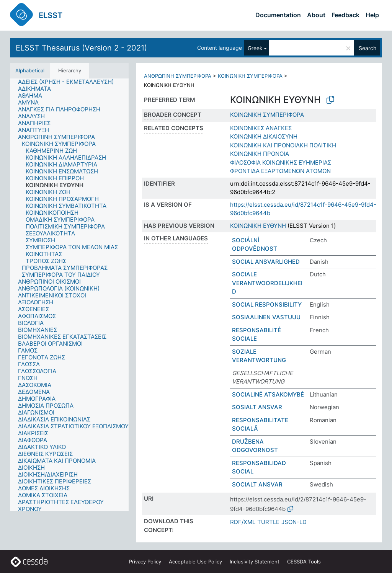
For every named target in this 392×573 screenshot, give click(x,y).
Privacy (145, 562)
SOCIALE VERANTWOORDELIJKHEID (267, 283)
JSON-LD (294, 522)
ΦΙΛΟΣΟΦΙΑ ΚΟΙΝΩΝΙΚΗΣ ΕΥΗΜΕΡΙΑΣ (281, 162)
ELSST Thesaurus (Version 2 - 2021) (81, 48)
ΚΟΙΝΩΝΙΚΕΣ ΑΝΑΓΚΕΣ (261, 128)
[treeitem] (69, 82)
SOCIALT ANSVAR (257, 484)
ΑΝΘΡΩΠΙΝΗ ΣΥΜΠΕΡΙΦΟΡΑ (178, 76)
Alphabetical (30, 70)
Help (372, 15)
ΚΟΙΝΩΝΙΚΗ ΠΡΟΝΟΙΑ (260, 154)
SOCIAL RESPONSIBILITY (267, 304)
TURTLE (268, 522)
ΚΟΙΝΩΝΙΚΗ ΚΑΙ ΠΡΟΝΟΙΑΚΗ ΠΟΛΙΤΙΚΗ (283, 145)
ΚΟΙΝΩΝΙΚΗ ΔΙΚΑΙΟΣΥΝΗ (264, 136)
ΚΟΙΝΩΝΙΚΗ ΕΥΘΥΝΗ (258, 226)
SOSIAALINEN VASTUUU (266, 317)
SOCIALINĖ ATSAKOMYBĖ (268, 394)
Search (367, 48)
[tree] (69, 295)
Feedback (345, 15)
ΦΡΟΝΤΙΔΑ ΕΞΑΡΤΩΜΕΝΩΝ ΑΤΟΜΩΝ (280, 171)
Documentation (278, 15)
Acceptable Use (195, 562)
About (316, 15)
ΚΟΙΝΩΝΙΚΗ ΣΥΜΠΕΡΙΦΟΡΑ (250, 76)
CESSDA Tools (304, 562)
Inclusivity (255, 562)
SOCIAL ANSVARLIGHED (266, 262)
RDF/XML (243, 522)
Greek (255, 48)
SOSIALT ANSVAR (257, 407)
